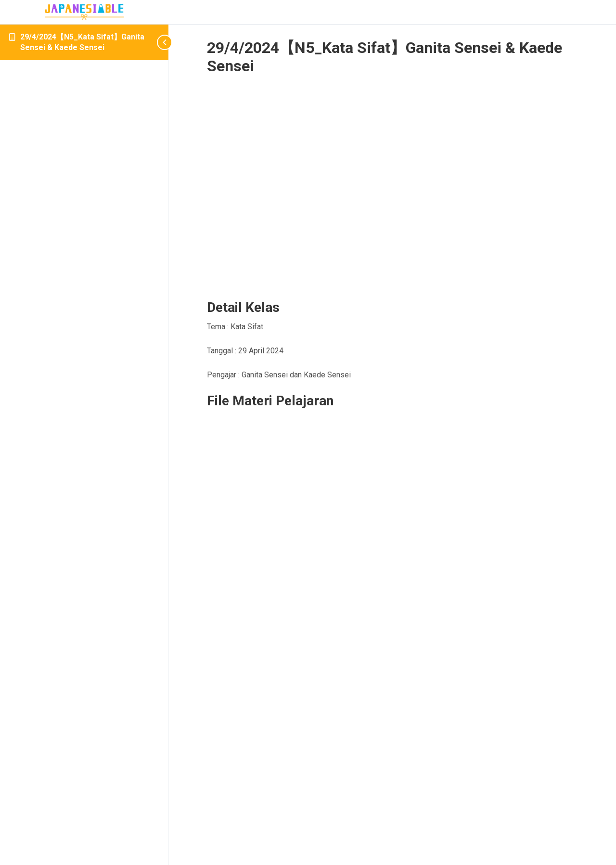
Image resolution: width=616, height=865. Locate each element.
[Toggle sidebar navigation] (154, 42)
